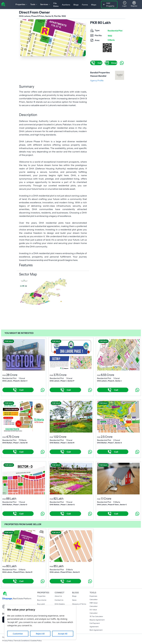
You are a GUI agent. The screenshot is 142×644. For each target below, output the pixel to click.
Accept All (63, 634)
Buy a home (42, 600)
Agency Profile (97, 81)
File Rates (56, 5)
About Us (58, 596)
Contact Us (59, 600)
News (74, 600)
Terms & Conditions (22, 641)
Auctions (66, 5)
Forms (85, 5)
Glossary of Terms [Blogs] (79, 604)
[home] (3, 4)
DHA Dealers (60, 604)
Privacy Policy (8, 641)
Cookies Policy (36, 641)
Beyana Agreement (97, 620)
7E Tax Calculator (96, 616)
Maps (94, 5)
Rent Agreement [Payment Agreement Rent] (96, 630)
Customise (18, 634)
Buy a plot (41, 604)
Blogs (76, 5)
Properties (41, 596)
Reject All (40, 634)
